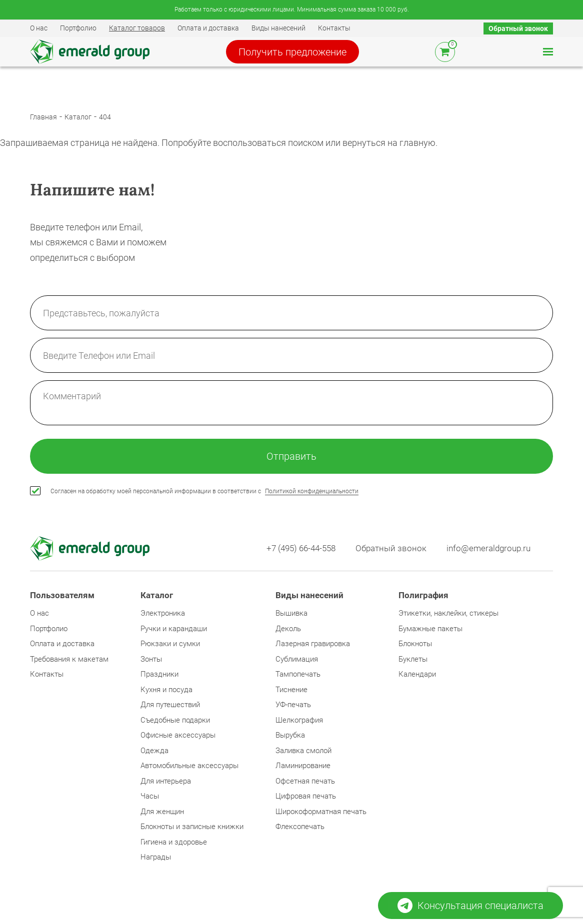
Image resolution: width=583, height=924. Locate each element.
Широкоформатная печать (321, 812)
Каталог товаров (137, 28)
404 (105, 117)
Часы (150, 796)
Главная (43, 117)
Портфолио (78, 28)
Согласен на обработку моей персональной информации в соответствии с (204, 491)
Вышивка (291, 613)
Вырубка (290, 735)
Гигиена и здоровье (174, 842)
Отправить (291, 456)
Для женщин (162, 812)
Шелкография (299, 720)
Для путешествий (170, 705)
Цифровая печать (306, 796)
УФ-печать (293, 705)
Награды (156, 857)
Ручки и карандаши (174, 629)
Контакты (334, 28)
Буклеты (413, 659)
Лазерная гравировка (313, 644)
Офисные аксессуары (178, 735)
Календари (417, 674)
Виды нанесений (278, 28)
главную (417, 143)
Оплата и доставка (208, 28)
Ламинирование (303, 766)
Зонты (151, 659)
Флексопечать (300, 827)
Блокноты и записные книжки (192, 827)
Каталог (78, 117)
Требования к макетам (69, 659)
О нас (39, 28)
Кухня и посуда (166, 690)
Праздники (159, 674)
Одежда (154, 751)
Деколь (288, 629)
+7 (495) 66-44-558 (301, 548)
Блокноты (415, 644)
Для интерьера (166, 781)
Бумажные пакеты (430, 629)
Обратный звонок (518, 28)
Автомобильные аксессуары (189, 766)
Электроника (163, 613)
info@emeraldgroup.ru (488, 548)
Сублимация (297, 659)
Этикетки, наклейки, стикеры (448, 613)
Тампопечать (298, 674)
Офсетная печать (305, 781)
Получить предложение (292, 52)
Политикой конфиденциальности (312, 491)
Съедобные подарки (175, 720)
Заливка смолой (303, 751)
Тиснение (291, 690)
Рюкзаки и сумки (170, 644)
